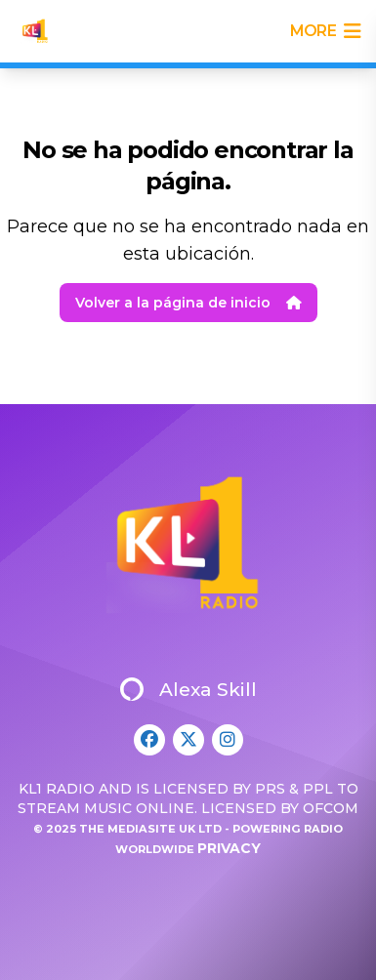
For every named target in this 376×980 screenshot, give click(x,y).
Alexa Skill (188, 689)
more (325, 31)
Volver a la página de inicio (188, 303)
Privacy (229, 848)
